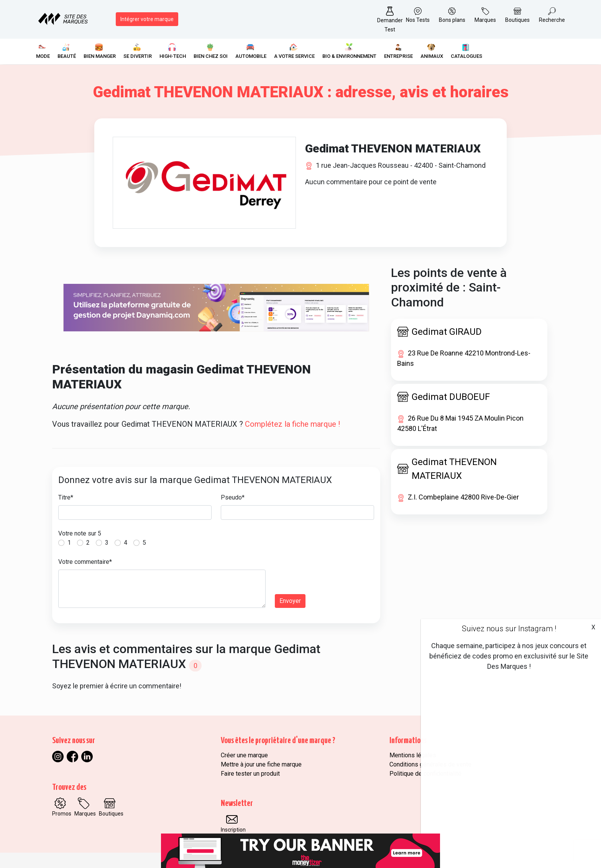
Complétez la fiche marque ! (292, 424)
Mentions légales (413, 755)
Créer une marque (244, 755)
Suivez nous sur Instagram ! (509, 629)
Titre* (66, 497)
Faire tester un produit (250, 774)
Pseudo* (233, 497)
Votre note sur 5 (80, 533)
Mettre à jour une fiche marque (261, 764)
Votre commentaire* (85, 562)
